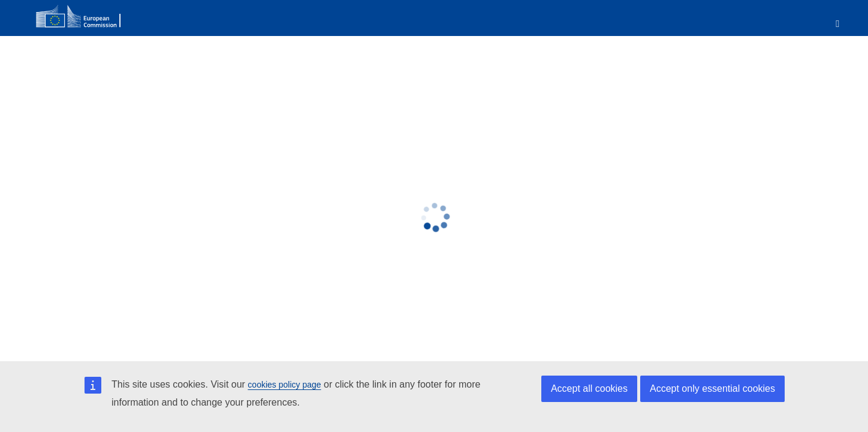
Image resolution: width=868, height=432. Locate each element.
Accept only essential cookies (712, 388)
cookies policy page (284, 385)
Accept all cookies (589, 388)
